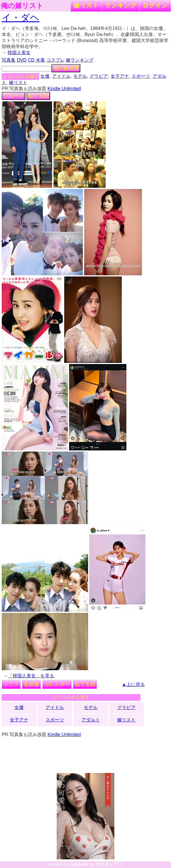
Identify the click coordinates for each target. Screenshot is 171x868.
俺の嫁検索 (66, 68)
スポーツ (141, 76)
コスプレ (56, 60)
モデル (80, 76)
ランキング (121, 5)
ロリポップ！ (109, 864)
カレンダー (57, 684)
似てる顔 (38, 96)
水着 (40, 60)
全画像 (31, 684)
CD (31, 60)
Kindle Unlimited (64, 89)
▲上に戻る (133, 684)
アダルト (91, 720)
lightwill (79, 864)
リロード (14, 96)
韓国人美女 (19, 53)
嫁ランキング (80, 60)
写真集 (9, 60)
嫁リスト (86, 5)
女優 (45, 76)
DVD (22, 60)
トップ (11, 684)
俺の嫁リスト (22, 6)
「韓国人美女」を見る (31, 676)
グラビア (99, 76)
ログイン (155, 5)
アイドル (61, 76)
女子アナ (120, 76)
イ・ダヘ (21, 18)
